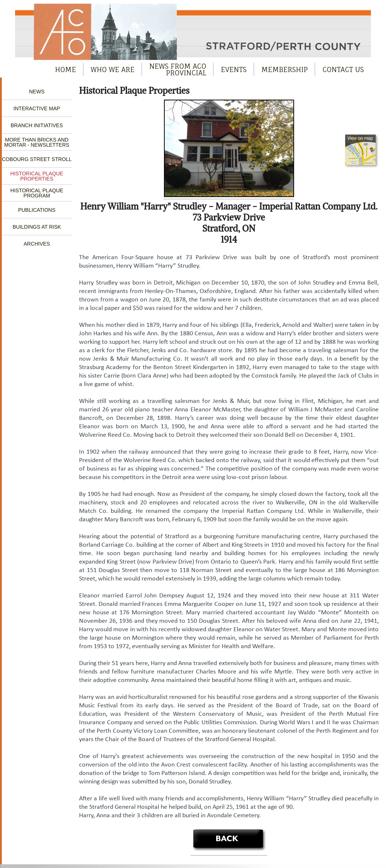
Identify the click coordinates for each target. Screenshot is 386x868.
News (37, 92)
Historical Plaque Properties (37, 176)
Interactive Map (37, 108)
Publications (37, 210)
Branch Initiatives (37, 125)
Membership (285, 69)
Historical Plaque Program (37, 193)
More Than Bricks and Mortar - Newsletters (37, 142)
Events (234, 69)
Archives (37, 244)
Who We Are (113, 69)
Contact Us (343, 69)
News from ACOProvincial (178, 69)
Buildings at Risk (37, 227)
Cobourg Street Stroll (37, 159)
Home (66, 69)
